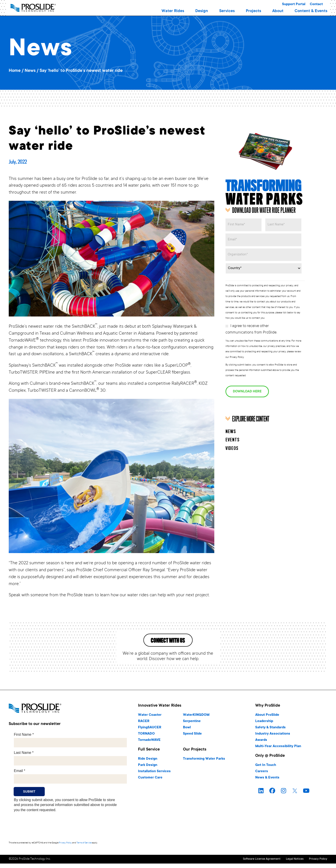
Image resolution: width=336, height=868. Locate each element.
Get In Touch (266, 771)
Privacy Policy (65, 848)
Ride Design (148, 764)
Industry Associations (273, 739)
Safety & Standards (270, 733)
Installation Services (154, 777)
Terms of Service (84, 848)
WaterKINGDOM (196, 720)
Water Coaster (150, 720)
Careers (262, 777)
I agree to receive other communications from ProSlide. (251, 325)
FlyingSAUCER (150, 733)
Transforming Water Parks (204, 764)
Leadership (264, 727)
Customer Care (150, 783)
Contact (316, 4)
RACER (144, 727)
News (30, 71)
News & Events (267, 783)
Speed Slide (192, 739)
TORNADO (146, 739)
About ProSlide (267, 720)
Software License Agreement (247, 864)
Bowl (187, 733)
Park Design (148, 771)
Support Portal (294, 4)
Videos (232, 439)
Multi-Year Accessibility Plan (278, 752)
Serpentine (192, 727)
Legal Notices (287, 864)
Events (233, 431)
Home (15, 71)
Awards (261, 745)
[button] (173, 11)
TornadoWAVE (149, 745)
